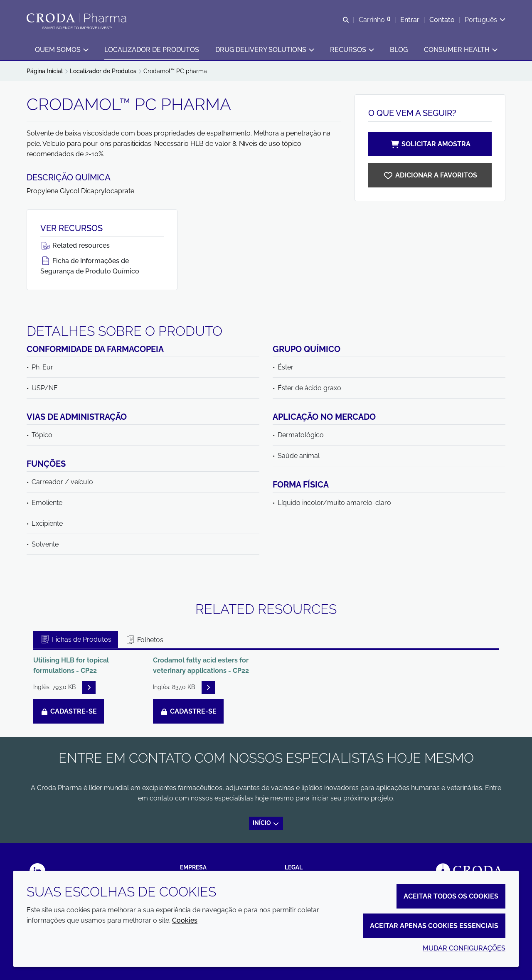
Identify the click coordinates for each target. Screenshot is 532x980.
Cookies (185, 920)
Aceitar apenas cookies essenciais (434, 926)
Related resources (75, 245)
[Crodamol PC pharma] (430, 175)
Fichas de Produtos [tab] (76, 639)
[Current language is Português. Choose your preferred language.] (485, 20)
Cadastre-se (69, 711)
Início (266, 823)
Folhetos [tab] (144, 640)
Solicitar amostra (430, 144)
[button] (62, 50)
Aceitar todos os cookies (451, 896)
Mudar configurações (464, 948)
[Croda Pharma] (78, 18)
